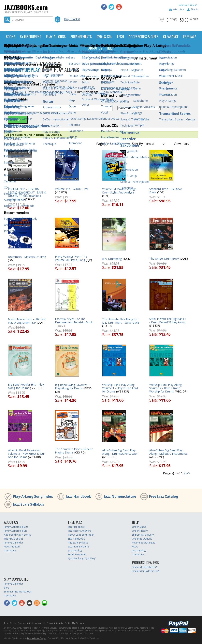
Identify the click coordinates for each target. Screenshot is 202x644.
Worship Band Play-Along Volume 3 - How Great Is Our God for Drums (26, 454)
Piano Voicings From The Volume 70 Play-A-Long (71, 258)
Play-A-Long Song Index (33, 496)
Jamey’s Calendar (14, 543)
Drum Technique (112, 92)
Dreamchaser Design (37, 638)
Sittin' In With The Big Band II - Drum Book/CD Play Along (168, 320)
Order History (140, 531)
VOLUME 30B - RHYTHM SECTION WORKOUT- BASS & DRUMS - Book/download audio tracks (27, 194)
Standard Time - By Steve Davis (166, 191)
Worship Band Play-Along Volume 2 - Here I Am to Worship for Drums (166, 388)
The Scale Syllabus (78, 543)
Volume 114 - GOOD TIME (72, 189)
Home (7, 62)
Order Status (139, 527)
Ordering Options (142, 539)
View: (178, 144)
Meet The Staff (12, 547)
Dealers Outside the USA (146, 571)
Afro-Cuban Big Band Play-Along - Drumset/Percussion (120, 452)
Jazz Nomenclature (120, 496)
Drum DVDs (18, 92)
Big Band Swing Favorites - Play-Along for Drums (72, 387)
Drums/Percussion (25, 62)
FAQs (135, 547)
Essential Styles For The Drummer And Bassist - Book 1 (74, 322)
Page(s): (102, 144)
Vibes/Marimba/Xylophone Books (50, 92)
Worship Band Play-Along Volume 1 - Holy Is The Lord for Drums (120, 388)
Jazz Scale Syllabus (28, 504)
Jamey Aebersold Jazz (16, 527)
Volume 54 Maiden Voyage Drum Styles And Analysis (119, 191)
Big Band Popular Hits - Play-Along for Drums (26, 386)
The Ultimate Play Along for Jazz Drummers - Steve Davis (121, 321)
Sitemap (80, 623)
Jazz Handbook (78, 496)
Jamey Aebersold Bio (16, 531)
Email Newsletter (77, 554)
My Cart (194, 19)
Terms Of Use (10, 623)
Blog (7, 588)
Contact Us (10, 551)
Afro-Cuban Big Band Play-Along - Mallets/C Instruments (168, 452)
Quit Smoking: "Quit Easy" (82, 558)
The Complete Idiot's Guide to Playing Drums (74, 451)
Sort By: (138, 144)
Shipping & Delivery (143, 535)
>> (122, 144)
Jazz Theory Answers (79, 531)
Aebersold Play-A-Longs (17, 535)
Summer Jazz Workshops (18, 592)
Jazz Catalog (75, 551)
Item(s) (173, 19)
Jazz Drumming (112, 259)
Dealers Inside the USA (145, 567)
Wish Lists (178, 9)
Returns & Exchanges (144, 543)
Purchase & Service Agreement (31, 623)
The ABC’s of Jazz (13, 539)
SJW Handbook (76, 539)
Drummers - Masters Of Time (27, 257)
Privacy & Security (55, 623)
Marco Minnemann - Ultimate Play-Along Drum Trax (27, 321)
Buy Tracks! (72, 19)
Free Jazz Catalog (164, 496)
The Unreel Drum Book (164, 259)
